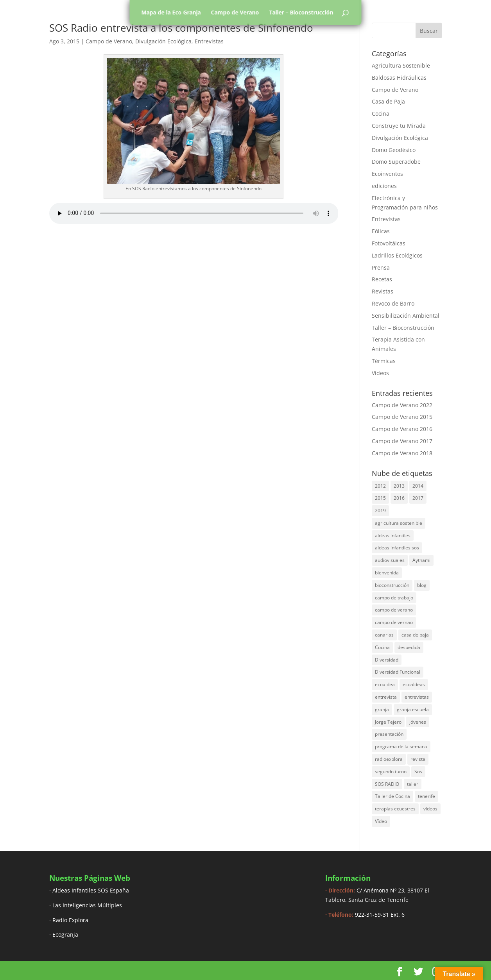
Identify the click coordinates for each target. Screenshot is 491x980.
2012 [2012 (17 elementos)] (380, 486)
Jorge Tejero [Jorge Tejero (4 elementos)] (388, 722)
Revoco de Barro (393, 303)
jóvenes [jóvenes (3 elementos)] (418, 722)
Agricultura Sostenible (401, 65)
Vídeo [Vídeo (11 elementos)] (381, 821)
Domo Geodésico (394, 150)
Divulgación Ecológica (163, 41)
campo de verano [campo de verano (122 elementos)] (394, 610)
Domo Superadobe (396, 162)
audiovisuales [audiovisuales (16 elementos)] (390, 560)
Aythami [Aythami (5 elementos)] (421, 560)
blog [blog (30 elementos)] (422, 585)
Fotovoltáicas (389, 243)
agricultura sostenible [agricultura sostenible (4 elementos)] (399, 523)
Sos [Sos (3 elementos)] (418, 772)
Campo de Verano (235, 13)
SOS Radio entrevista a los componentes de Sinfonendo (181, 28)
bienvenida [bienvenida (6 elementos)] (387, 573)
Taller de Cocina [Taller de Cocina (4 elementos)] (392, 796)
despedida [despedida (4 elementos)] (409, 647)
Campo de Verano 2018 (402, 453)
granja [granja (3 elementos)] (382, 709)
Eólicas (381, 231)
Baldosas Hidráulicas (399, 78)
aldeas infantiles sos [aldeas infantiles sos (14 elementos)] (397, 548)
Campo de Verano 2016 (402, 429)
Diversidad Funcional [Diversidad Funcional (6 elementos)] (398, 672)
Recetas (382, 279)
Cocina (381, 114)
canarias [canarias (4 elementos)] (384, 635)
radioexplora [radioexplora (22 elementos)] (389, 759)
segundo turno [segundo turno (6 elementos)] (391, 772)
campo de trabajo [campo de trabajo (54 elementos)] (394, 598)
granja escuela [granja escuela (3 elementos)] (413, 709)
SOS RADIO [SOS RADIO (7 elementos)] (387, 784)
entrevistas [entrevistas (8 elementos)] (417, 697)
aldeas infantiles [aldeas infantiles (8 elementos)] (393, 536)
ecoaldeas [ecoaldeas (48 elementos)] (414, 684)
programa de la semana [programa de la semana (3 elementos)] (401, 747)
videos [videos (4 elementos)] (430, 809)
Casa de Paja (388, 101)
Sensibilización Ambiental (406, 316)
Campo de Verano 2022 (402, 405)
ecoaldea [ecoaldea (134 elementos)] (385, 684)
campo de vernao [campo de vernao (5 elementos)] (394, 622)
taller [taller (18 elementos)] (413, 784)
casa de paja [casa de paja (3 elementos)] (415, 635)
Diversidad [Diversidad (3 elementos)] (387, 660)
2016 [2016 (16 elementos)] (399, 498)
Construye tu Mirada (399, 126)
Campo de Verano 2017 (402, 441)
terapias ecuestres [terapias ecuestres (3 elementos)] (395, 809)
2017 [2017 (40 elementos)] (418, 498)
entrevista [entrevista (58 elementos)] (386, 697)
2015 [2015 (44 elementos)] (380, 498)
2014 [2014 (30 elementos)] (418, 486)
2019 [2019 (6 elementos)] (380, 511)
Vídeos (380, 373)
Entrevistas (209, 41)
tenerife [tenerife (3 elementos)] (426, 796)
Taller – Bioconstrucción (301, 13)
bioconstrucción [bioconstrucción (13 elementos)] (392, 585)
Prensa (381, 267)
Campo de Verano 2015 (402, 417)
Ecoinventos (387, 174)
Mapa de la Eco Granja (171, 13)
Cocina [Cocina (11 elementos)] (382, 647)
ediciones (384, 186)
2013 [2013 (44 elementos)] (399, 486)
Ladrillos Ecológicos (397, 255)
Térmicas (384, 361)
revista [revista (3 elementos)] (418, 759)
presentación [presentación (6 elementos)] (389, 734)
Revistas (383, 291)
